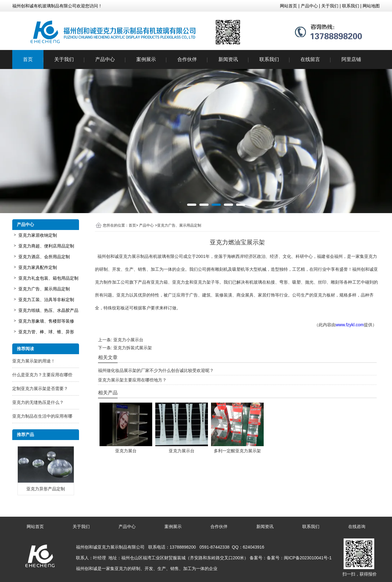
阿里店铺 (351, 59)
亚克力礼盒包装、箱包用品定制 (48, 278)
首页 (28, 59)
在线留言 (310, 59)
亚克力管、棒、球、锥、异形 (46, 332)
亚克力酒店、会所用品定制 (44, 257)
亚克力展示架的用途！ (34, 361)
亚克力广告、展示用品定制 (44, 289)
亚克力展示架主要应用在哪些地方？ (132, 380)
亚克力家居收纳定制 (38, 235)
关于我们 (64, 59)
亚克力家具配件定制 (38, 267)
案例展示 (146, 59)
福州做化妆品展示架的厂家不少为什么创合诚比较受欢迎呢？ (156, 370)
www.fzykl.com (350, 325)
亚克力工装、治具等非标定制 (46, 300)
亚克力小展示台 (128, 340)
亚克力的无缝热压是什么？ (38, 402)
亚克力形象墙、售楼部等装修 (46, 321)
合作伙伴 (187, 59)
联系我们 (269, 59)
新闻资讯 (228, 59)
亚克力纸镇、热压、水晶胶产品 (48, 310)
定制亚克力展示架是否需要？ (40, 389)
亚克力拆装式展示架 (133, 348)
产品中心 (105, 59)
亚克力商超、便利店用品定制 (46, 246)
